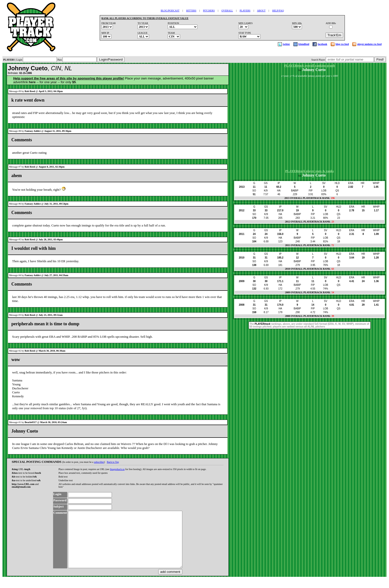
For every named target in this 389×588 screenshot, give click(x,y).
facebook (322, 44)
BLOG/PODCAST (170, 11)
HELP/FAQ (278, 11)
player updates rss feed (369, 44)
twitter (286, 44)
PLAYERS (245, 11)
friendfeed (304, 44)
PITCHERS (209, 11)
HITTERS (191, 11)
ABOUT (261, 11)
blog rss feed (342, 44)
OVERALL (227, 11)
